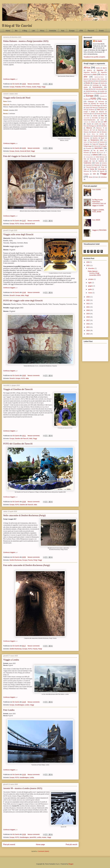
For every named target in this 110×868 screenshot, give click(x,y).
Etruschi (12, 295)
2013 (88, 334)
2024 (88, 297)
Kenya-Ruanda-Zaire (90, 120)
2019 (88, 314)
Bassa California (88, 81)
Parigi (39, 87)
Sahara (95, 155)
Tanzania (104, 165)
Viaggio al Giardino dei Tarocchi (18, 389)
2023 (88, 300)
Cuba (105, 89)
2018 (88, 317)
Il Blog (25, 31)
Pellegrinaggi (88, 146)
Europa (72, 31)
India (98, 110)
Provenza (89, 148)
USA (94, 174)
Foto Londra (9, 710)
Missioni (104, 132)
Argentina (100, 70)
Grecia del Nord (25, 151)
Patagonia (101, 144)
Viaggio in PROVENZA (99, 230)
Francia (29, 87)
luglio (90, 283)
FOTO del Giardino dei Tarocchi (18, 444)
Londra (27, 705)
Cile (92, 89)
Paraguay (87, 144)
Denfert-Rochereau (16, 560)
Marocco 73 (100, 128)
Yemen (91, 177)
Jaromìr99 (33, 837)
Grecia (17, 151)
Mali (100, 126)
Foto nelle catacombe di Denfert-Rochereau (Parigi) (27, 565)
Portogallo (104, 146)
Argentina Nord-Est (90, 72)
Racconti (91, 31)
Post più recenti (9, 844)
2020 (88, 310)
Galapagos (91, 102)
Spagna (102, 159)
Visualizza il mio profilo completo (94, 57)
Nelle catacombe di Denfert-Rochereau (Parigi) (24, 515)
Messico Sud (95, 132)
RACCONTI (99, 148)
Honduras (91, 110)
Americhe (53, 31)
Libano (93, 122)
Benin (97, 81)
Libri (33, 31)
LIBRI (105, 122)
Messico (86, 132)
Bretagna (96, 83)
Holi (85, 110)
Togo (85, 169)
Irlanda (98, 114)
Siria (85, 159)
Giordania (87, 106)
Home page (40, 844)
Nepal (103, 138)
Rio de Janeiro (99, 151)
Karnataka (95, 118)
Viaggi (43, 87)
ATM (81, 31)
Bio (16, 31)
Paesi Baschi (93, 142)
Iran (93, 114)
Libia (99, 122)
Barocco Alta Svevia (98, 79)
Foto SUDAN (96, 190)
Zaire (97, 177)
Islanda (95, 116)
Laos (102, 120)
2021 (88, 307)
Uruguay (86, 174)
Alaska (98, 68)
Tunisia (92, 169)
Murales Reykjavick (99, 136)
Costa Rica (98, 89)
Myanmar (87, 138)
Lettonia (86, 122)
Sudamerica (87, 163)
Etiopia (98, 93)
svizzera (104, 163)
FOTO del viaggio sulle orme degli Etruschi (23, 300)
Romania (86, 153)
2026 (88, 262)
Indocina (101, 112)
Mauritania (101, 130)
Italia (23, 295)
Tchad (103, 167)
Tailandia (97, 165)
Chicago (86, 89)
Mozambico (87, 136)
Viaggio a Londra (11, 660)
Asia (63, 31)
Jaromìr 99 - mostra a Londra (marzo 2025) (23, 788)
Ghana (86, 104)
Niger (85, 140)
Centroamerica (97, 87)
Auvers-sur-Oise (99, 77)
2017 (88, 320)
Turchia (94, 171)
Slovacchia (93, 159)
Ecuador (102, 91)
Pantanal (102, 142)
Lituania (89, 124)
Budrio (103, 83)
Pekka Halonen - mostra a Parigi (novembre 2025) (26, 41)
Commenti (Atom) (43, 851)
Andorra (89, 70)
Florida (86, 99)
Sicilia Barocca (100, 157)
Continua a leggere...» (10, 79)
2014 (88, 331)
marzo (90, 293)
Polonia (96, 146)
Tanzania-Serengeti (92, 167)
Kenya (103, 118)
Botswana (104, 81)
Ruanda (94, 153)
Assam (103, 75)
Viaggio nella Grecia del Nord (17, 98)
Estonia (92, 93)
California (87, 85)
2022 (88, 304)
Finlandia (18, 87)
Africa (42, 31)
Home (8, 31)
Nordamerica (95, 140)
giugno (91, 286)
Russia (101, 153)
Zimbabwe (104, 177)
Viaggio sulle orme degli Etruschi (18, 234)
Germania (101, 102)
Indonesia (87, 114)
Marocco (89, 128)
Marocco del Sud (89, 130)
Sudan (97, 163)
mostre (34, 87)
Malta (105, 126)
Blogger (71, 864)
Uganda (102, 171)
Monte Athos (91, 134)
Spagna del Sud (89, 161)
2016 (88, 324)
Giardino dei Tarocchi (22, 439)
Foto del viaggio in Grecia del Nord (19, 156)
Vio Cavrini (98, 41)
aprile (90, 290)
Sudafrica (101, 161)
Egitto (86, 93)
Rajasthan (87, 151)
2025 (88, 266)
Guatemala (101, 108)
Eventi (101, 31)
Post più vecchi (71, 844)
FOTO (24, 87)
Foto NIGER (96, 220)
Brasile (88, 83)
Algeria (105, 68)
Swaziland (89, 165)
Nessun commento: (34, 84)
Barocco (86, 79)
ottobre (91, 279)
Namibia (95, 138)
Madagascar (93, 126)
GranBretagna (19, 705)
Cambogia (96, 85)
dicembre (91, 269)
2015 (88, 327)
